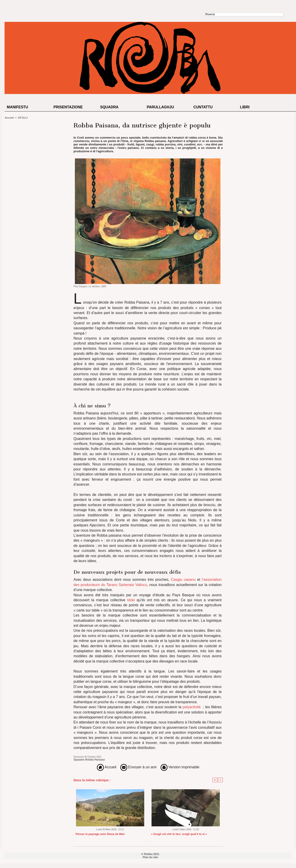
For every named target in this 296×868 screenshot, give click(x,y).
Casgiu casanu (183, 580)
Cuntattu (203, 107)
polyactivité (191, 707)
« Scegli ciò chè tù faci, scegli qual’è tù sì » (179, 834)
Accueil (9, 118)
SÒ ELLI (23, 118)
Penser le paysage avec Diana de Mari (100, 834)
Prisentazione (68, 107)
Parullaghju (160, 107)
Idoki (131, 600)
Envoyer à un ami (138, 767)
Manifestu (17, 107)
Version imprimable (180, 767)
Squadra (109, 107)
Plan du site (150, 857)
